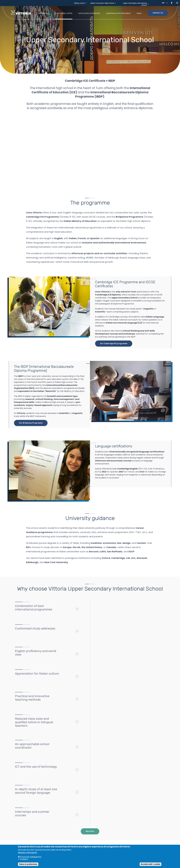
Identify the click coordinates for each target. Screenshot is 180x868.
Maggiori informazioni (27, 853)
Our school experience (89, 13)
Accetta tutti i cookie (150, 864)
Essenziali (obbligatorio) (31, 857)
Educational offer (64, 13)
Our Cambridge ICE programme (114, 344)
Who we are (44, 13)
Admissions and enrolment (118, 13)
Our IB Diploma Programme (31, 423)
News (139, 13)
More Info (90, 831)
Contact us (158, 13)
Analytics (24, 859)
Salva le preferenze (28, 864)
